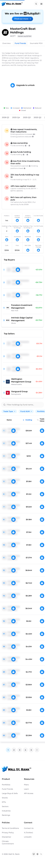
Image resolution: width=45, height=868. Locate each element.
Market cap (25, 36)
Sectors (5, 806)
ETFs (4, 802)
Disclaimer (7, 837)
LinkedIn (28, 837)
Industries (6, 811)
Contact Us (29, 828)
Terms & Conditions (10, 828)
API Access (29, 793)
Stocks (5, 798)
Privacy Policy (8, 833)
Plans (26, 785)
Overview (7, 43)
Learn (26, 789)
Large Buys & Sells (10, 793)
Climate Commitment (8, 842)
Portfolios (6, 785)
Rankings (6, 815)
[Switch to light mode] (37, 854)
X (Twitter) (28, 833)
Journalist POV (36, 43)
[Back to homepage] (12, 4)
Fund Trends (20, 43)
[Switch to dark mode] (41, 854)
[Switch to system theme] (34, 854)
